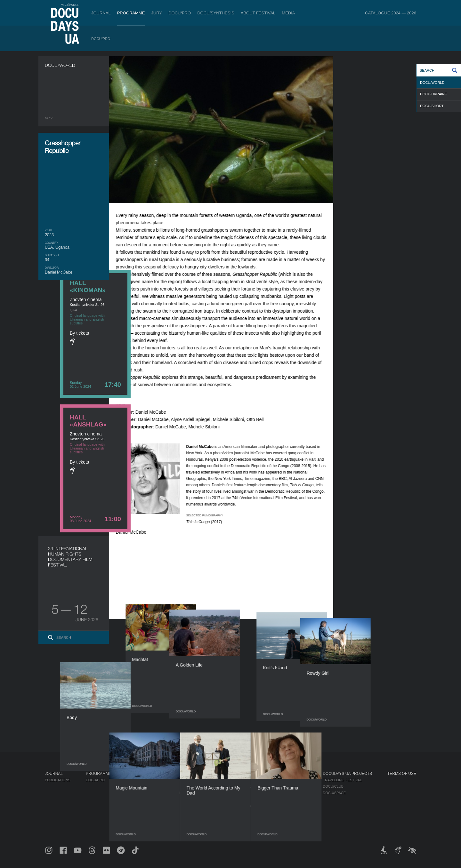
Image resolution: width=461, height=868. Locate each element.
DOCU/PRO (180, 13)
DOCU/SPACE (334, 793)
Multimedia (288, 793)
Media (288, 13)
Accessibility (239, 806)
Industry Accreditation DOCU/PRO (160, 780)
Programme (131, 13)
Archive (234, 825)
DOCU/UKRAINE (433, 94)
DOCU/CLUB (333, 786)
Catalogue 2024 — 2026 (391, 13)
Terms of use (402, 774)
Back (49, 118)
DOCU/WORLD (432, 83)
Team (231, 793)
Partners (235, 799)
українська (70, 4)
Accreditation (292, 786)
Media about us (292, 780)
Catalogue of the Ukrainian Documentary (169, 793)
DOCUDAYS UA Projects (347, 774)
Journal (101, 13)
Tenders (234, 812)
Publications (58, 780)
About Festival (258, 13)
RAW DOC (135, 786)
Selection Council (244, 786)
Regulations (238, 780)
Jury (157, 13)
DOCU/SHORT (432, 106)
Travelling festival (342, 780)
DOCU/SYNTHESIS (216, 13)
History (234, 818)
